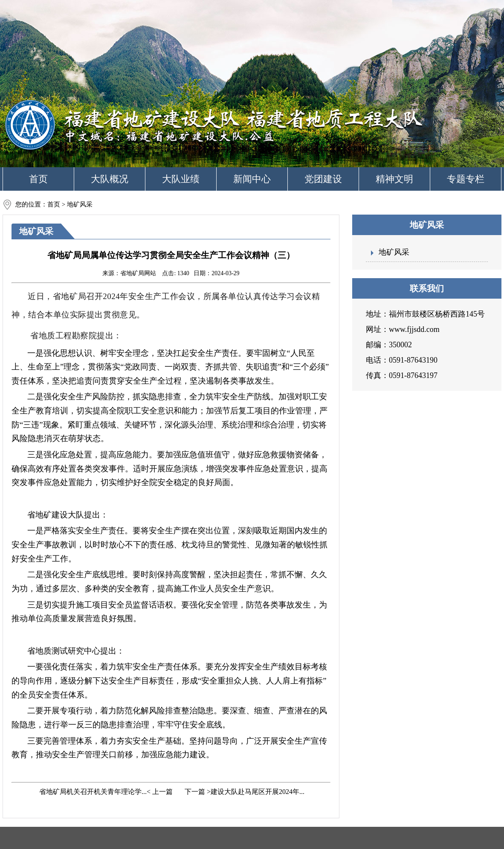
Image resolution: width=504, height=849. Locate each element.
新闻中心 (252, 179)
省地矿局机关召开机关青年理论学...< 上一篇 (105, 792)
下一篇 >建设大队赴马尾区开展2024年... (244, 792)
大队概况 (110, 179)
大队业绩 (181, 179)
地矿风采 (394, 252)
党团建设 (323, 179)
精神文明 (394, 179)
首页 (38, 179)
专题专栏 (466, 179)
